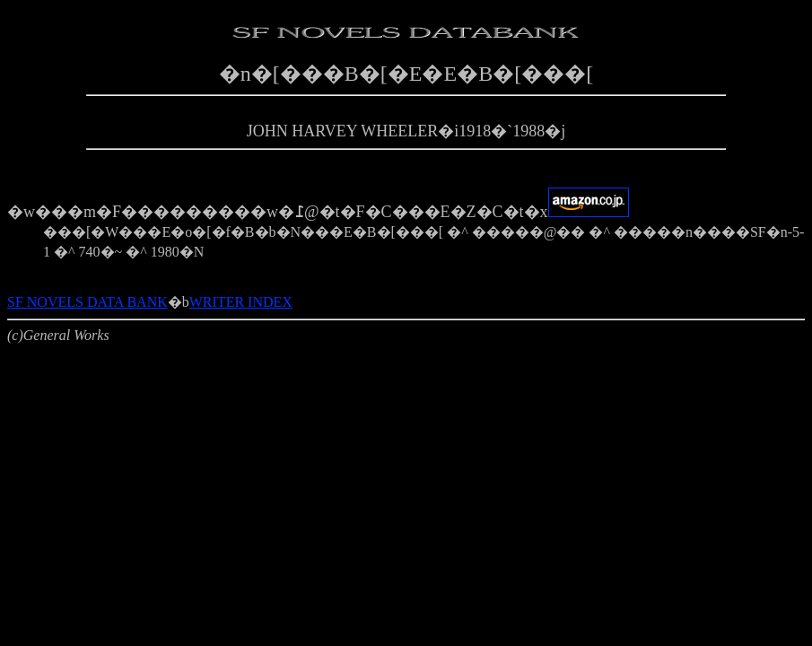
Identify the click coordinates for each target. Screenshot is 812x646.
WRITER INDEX (241, 302)
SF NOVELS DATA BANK (87, 302)
